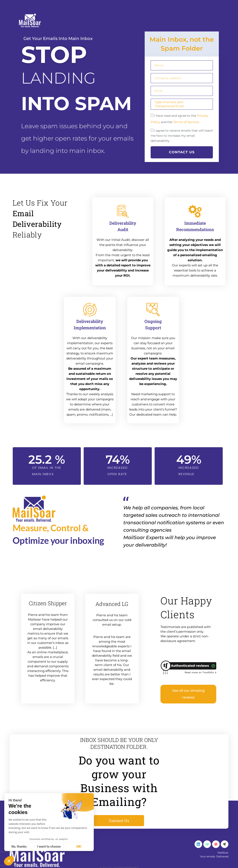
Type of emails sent (181, 102)
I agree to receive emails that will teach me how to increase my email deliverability (182, 136)
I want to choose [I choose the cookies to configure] (49, 847)
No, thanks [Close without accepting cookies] (19, 847)
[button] (9, 861)
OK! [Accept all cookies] (79, 847)
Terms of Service (186, 122)
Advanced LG (112, 604)
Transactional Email (181, 106)
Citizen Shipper (48, 603)
